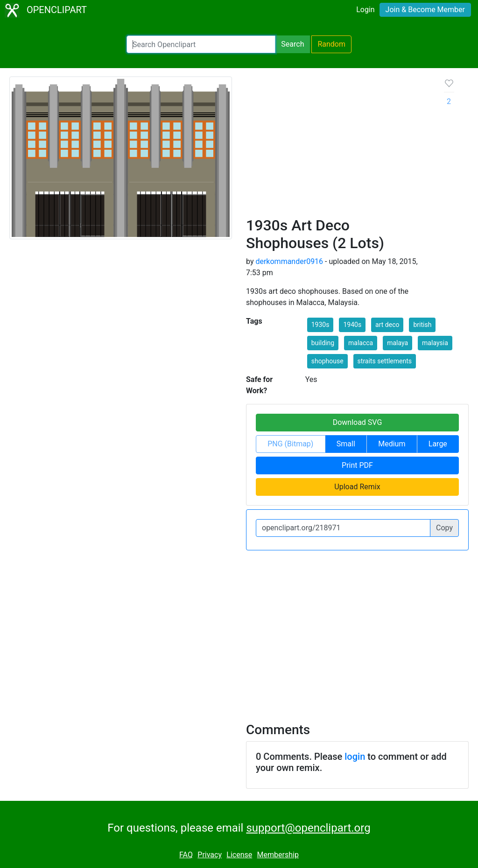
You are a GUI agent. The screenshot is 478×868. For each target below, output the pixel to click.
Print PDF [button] (357, 465)
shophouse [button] (327, 361)
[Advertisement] (338, 146)
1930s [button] (320, 325)
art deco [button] (387, 325)
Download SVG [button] (358, 422)
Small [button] (346, 444)
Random (331, 44)
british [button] (422, 325)
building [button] (323, 343)
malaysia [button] (435, 343)
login (355, 757)
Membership (278, 855)
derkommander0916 (289, 261)
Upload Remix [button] (357, 487)
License (239, 855)
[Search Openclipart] (201, 44)
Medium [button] (392, 444)
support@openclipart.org (308, 828)
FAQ (186, 855)
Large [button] (438, 444)
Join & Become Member (425, 10)
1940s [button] (352, 325)
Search (292, 44)
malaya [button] (397, 343)
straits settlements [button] (385, 361)
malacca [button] (361, 343)
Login (365, 10)
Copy (444, 528)
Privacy (210, 855)
